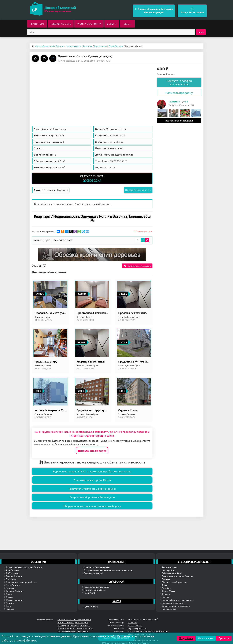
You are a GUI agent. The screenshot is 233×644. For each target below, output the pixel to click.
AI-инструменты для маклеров (73, 622)
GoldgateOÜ (174, 102)
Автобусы (166, 588)
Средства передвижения (195, 562)
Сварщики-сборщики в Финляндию (92, 497)
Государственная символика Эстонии (23, 567)
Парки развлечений (93, 573)
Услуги (112, 24)
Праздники (10, 579)
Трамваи (165, 594)
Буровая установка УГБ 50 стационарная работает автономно (92, 471)
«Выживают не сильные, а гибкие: (74, 619)
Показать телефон (179, 82)
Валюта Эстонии (13, 576)
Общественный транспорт (174, 582)
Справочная (116, 582)
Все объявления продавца (179, 121)
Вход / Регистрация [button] (192, 11)
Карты (117, 601)
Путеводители (90, 607)
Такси (164, 585)
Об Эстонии (38, 562)
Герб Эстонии (11, 573)
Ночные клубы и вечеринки (96, 567)
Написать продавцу (179, 93)
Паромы (165, 579)
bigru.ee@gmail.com (138, 628)
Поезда (165, 597)
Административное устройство (20, 582)
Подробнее (186, 638)
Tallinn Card (89, 593)
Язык (8, 606)
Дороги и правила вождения (175, 606)
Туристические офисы (94, 590)
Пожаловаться (143, 231)
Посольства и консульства (96, 587)
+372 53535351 (135, 625)
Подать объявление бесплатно (154, 11)
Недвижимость (61, 24)
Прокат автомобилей (172, 603)
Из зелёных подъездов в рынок (73, 631)
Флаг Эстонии (12, 570)
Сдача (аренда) (116, 46)
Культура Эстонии (14, 591)
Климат (9, 597)
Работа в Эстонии (89, 24)
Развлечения (117, 562)
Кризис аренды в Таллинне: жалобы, (75, 628)
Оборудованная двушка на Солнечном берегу (92, 506)
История (9, 588)
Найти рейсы (167, 570)
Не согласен (206, 638)
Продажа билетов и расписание (177, 600)
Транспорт (37, 24)
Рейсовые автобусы (171, 573)
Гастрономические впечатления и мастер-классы (107, 570)
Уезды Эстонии (12, 585)
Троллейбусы (168, 591)
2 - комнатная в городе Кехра (92, 480)
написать (133, 622)
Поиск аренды (168, 609)
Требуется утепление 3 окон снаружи (92, 489)
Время (8, 594)
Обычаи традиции (14, 600)
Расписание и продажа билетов (177, 576)
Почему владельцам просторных (73, 625)
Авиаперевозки (169, 567)
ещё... (127, 24)
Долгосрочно (100, 46)
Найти (201, 32)
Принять (224, 638)
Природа (9, 609)
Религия (9, 603)
